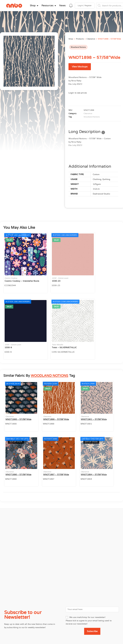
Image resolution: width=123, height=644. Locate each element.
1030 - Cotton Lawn (60, 278)
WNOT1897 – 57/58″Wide (56, 475)
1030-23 (56, 281)
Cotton (96, 174)
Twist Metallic (57, 345)
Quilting (106, 179)
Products (80, 39)
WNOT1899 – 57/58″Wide (56, 419)
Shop (71, 39)
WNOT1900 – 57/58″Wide (18, 419)
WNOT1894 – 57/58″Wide (94, 475)
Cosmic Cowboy (11, 278)
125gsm (97, 184)
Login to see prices (78, 93)
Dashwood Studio (101, 194)
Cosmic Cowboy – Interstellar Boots (22, 281)
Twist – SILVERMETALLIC (64, 347)
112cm (96, 189)
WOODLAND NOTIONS (50, 376)
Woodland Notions (78, 47)
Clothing (97, 179)
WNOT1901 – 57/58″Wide (94, 419)
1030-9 (8, 347)
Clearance (91, 39)
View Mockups (80, 67)
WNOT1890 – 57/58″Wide (18, 475)
